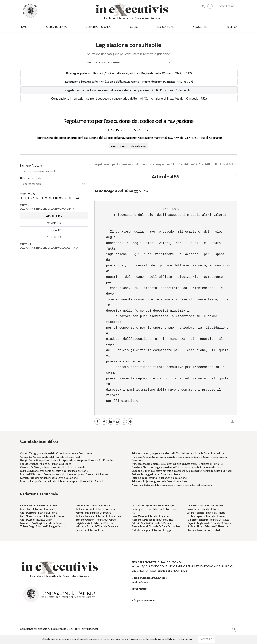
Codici (134, 27)
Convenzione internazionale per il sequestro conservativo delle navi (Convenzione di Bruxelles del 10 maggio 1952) (129, 98)
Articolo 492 (54, 237)
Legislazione (166, 27)
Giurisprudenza (56, 27)
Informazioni (185, 639)
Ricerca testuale (31, 178)
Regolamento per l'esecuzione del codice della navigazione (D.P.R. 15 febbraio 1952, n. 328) (129, 90)
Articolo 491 (54, 230)
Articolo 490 (54, 223)
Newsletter (201, 27)
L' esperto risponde (98, 27)
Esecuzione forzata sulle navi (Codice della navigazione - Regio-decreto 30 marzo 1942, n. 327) (129, 82)
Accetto (207, 639)
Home (24, 27)
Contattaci (226, 6)
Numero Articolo (31, 165)
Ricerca (232, 27)
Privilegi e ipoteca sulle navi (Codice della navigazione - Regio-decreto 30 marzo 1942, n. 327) (129, 73)
